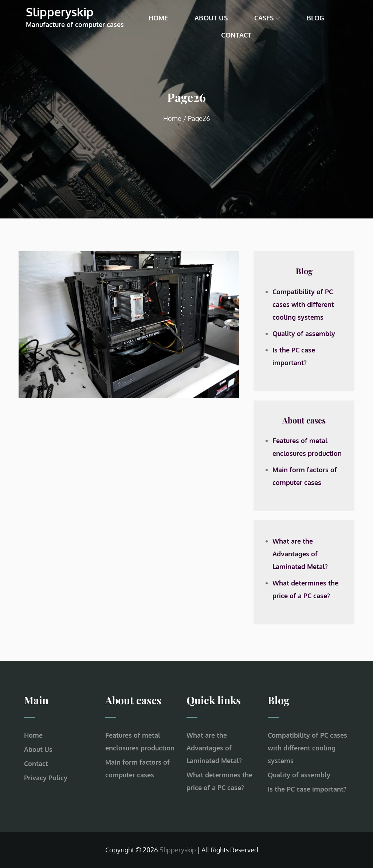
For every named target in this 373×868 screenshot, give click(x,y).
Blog (316, 18)
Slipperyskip (60, 12)
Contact (236, 35)
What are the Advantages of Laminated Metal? (300, 554)
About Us (211, 18)
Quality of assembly (304, 334)
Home (158, 18)
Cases (267, 18)
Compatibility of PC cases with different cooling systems (303, 304)
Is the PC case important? (307, 789)
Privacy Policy (46, 778)
